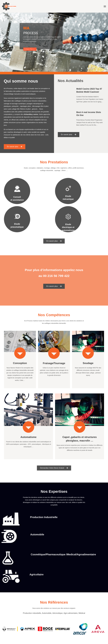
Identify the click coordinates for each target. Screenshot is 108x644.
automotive (25, 92)
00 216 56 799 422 (56, 276)
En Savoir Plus (29, 49)
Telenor (23, 109)
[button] (15, 146)
